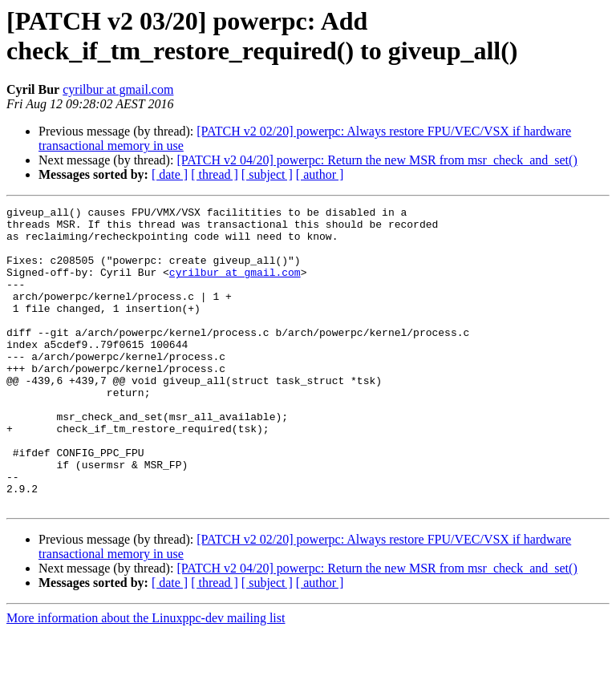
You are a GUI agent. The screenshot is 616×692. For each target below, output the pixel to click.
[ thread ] (215, 174)
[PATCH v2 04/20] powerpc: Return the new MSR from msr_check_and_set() (377, 160)
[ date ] (170, 174)
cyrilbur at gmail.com (118, 89)
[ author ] (320, 174)
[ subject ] (267, 174)
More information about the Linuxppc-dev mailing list (146, 678)
